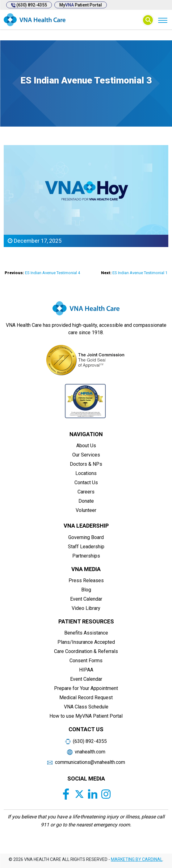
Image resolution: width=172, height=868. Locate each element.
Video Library (86, 608)
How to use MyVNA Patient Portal (86, 716)
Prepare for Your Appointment (86, 688)
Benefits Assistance (86, 633)
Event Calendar (86, 599)
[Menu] (163, 20)
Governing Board (86, 537)
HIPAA (86, 670)
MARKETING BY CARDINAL (137, 859)
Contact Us (86, 483)
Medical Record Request (86, 698)
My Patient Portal (81, 5)
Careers (86, 492)
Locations (86, 473)
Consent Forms (86, 661)
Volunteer (86, 510)
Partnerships (86, 556)
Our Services (86, 455)
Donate (86, 501)
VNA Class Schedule (86, 707)
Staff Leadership (86, 547)
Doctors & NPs (86, 464)
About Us (86, 446)
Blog (86, 590)
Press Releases (86, 580)
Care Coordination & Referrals (86, 651)
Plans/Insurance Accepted (86, 642)
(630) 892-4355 (29, 5)
